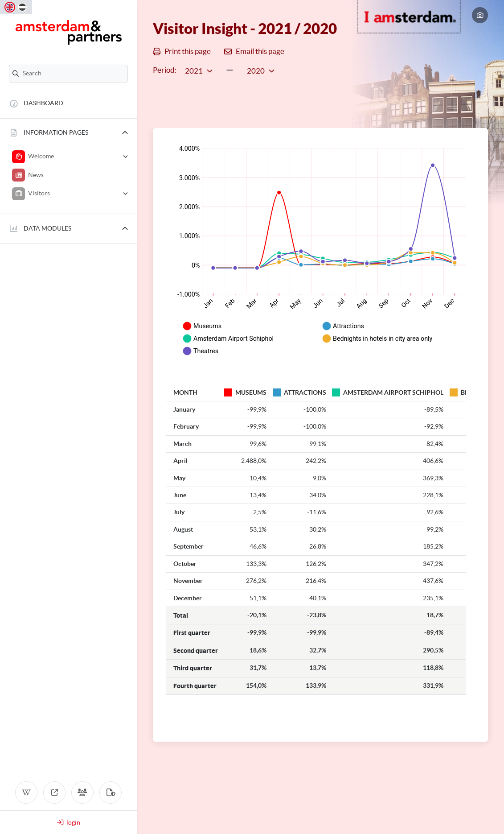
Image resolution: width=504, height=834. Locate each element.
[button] (68, 133)
